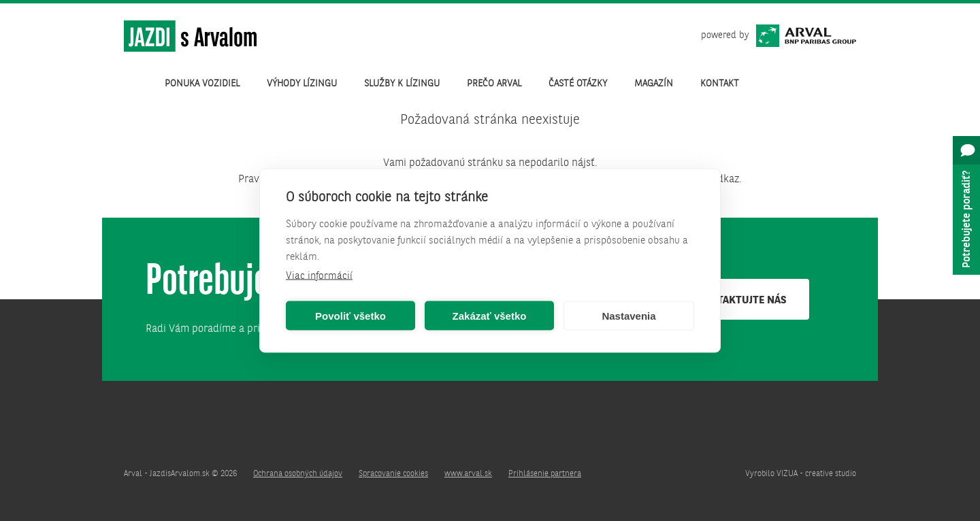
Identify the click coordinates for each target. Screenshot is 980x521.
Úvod (137, 84)
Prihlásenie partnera (545, 474)
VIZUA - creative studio (816, 474)
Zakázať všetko (490, 315)
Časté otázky (578, 84)
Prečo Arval (494, 84)
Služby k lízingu (402, 84)
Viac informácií (319, 276)
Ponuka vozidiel (202, 84)
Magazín (654, 84)
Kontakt (720, 84)
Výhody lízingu (302, 84)
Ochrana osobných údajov (298, 474)
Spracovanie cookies (393, 474)
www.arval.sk (468, 474)
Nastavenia (628, 315)
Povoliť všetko (350, 315)
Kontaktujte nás (741, 301)
